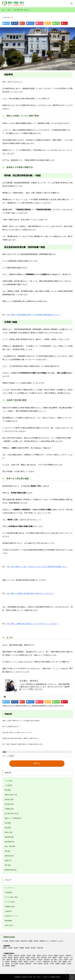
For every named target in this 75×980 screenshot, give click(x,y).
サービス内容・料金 (11, 897)
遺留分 (7, 860)
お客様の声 (8, 911)
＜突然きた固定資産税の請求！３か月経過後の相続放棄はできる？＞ (35, 315)
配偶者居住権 (9, 870)
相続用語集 (8, 842)
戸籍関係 (8, 809)
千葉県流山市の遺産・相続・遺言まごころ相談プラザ (36, 977)
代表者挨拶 (8, 892)
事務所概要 (8, 921)
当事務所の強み (10, 907)
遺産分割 (8, 856)
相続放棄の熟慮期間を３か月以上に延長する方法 (48, 706)
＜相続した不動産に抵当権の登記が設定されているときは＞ (32, 593)
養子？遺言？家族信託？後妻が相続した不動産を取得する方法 (22, 744)
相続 (9, 17)
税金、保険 (8, 846)
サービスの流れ (10, 902)
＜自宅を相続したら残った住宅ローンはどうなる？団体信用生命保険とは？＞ (38, 567)
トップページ (9, 888)
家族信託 (8, 799)
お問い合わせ (9, 925)
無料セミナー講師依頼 (12, 818)
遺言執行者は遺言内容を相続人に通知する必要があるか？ (21, 738)
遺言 (6, 865)
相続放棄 (8, 837)
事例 (5, 17)
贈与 (6, 851)
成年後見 (8, 804)
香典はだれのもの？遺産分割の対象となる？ (17, 706)
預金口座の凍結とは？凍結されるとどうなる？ (17, 732)
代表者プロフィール (11, 916)
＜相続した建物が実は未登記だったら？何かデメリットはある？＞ (34, 624)
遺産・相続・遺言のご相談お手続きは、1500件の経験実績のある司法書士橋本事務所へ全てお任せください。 (12, 3)
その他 (7, 785)
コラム (7, 781)
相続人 (7, 832)
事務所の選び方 (10, 795)
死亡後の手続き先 (11, 814)
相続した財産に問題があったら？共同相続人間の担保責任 (21, 721)
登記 (6, 823)
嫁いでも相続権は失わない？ (12, 726)
